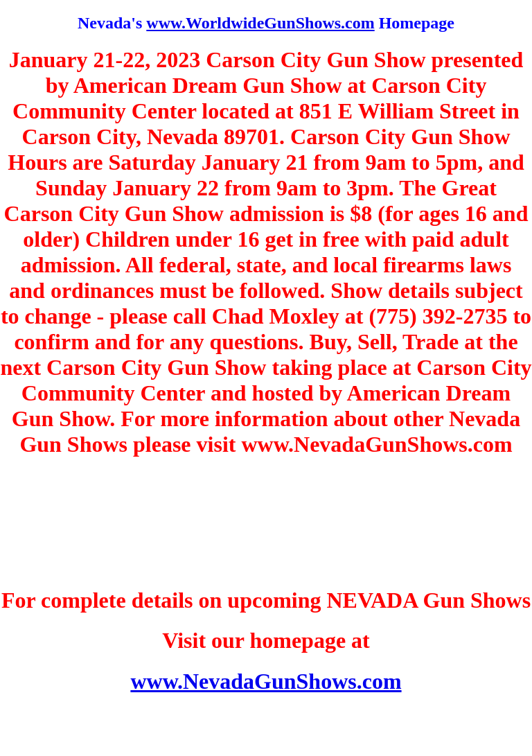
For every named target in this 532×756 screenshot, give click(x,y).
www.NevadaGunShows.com (266, 681)
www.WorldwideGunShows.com (260, 23)
